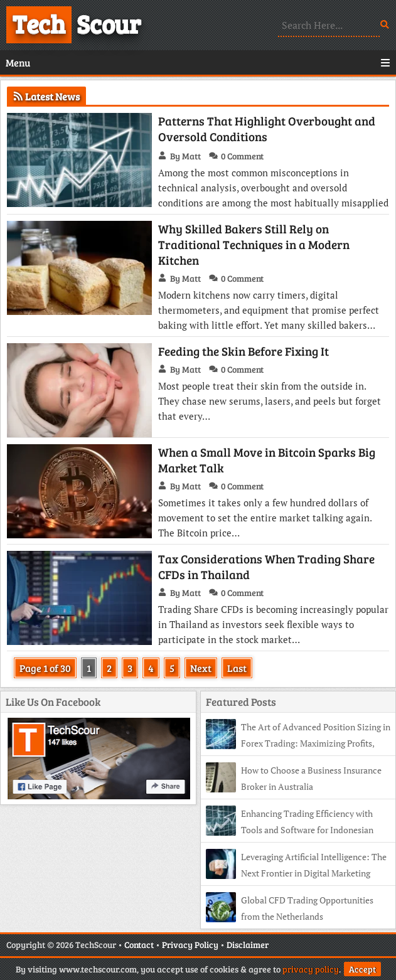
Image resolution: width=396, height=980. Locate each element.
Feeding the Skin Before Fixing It (243, 351)
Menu (198, 62)
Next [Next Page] (201, 668)
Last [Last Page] (237, 668)
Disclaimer (248, 945)
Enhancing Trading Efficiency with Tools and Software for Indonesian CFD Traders (290, 830)
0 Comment (242, 156)
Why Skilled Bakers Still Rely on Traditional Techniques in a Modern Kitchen (254, 244)
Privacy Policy (190, 945)
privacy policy (311, 969)
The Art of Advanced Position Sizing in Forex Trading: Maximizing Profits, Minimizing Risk (298, 743)
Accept (362, 969)
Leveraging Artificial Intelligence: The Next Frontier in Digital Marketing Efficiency (296, 873)
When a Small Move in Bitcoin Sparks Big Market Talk (267, 460)
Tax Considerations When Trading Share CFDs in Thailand (266, 567)
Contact (139, 945)
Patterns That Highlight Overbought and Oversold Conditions (267, 129)
